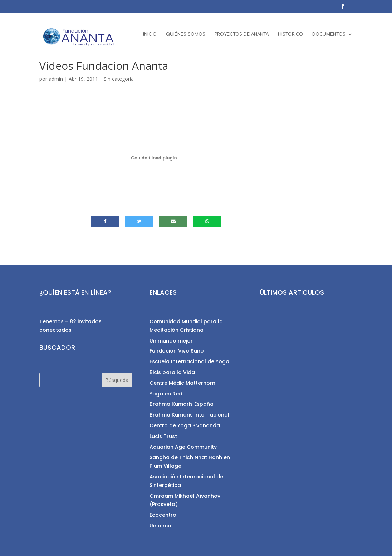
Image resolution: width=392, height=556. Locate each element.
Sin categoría (119, 79)
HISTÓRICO (290, 38)
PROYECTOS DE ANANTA (242, 38)
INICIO (150, 38)
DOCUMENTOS (329, 38)
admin (56, 79)
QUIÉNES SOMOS (186, 38)
